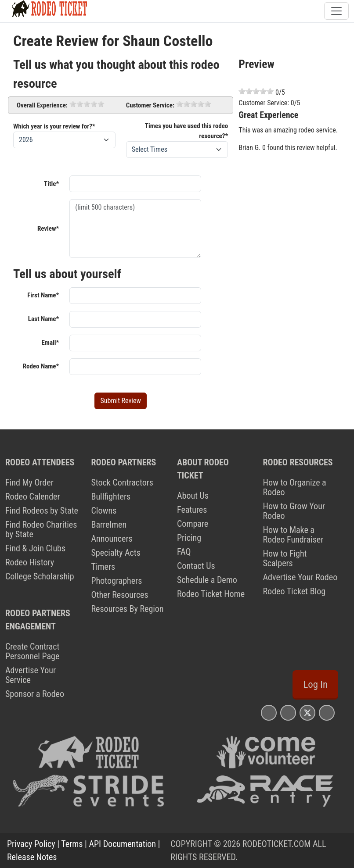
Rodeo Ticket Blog (294, 591)
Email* (50, 343)
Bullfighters (111, 497)
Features (192, 510)
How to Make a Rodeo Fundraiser (293, 535)
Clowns (104, 511)
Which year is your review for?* (54, 126)
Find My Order (29, 482)
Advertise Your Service (31, 675)
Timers (103, 567)
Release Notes (32, 857)
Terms (72, 844)
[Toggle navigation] (336, 11)
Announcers (112, 539)
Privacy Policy (31, 844)
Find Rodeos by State (42, 511)
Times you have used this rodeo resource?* (187, 131)
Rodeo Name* (41, 366)
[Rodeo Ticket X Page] (307, 713)
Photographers (117, 581)
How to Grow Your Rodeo (294, 511)
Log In (315, 684)
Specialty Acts (116, 553)
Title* (51, 184)
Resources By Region (128, 609)
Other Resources (120, 595)
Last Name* (43, 319)
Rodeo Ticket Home (211, 594)
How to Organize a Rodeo (295, 487)
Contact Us (196, 566)
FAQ (184, 552)
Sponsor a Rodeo (35, 694)
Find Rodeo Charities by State (41, 529)
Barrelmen (109, 525)
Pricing (189, 538)
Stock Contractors (122, 482)
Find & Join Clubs (35, 548)
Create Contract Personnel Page (33, 651)
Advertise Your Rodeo (300, 577)
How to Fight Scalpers (285, 558)
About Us (193, 496)
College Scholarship (40, 576)
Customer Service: (150, 105)
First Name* (43, 295)
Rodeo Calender (33, 497)
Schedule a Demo (207, 580)
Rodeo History (30, 562)
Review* (48, 229)
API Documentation (123, 844)
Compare (193, 524)
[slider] (87, 104)
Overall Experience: (42, 105)
